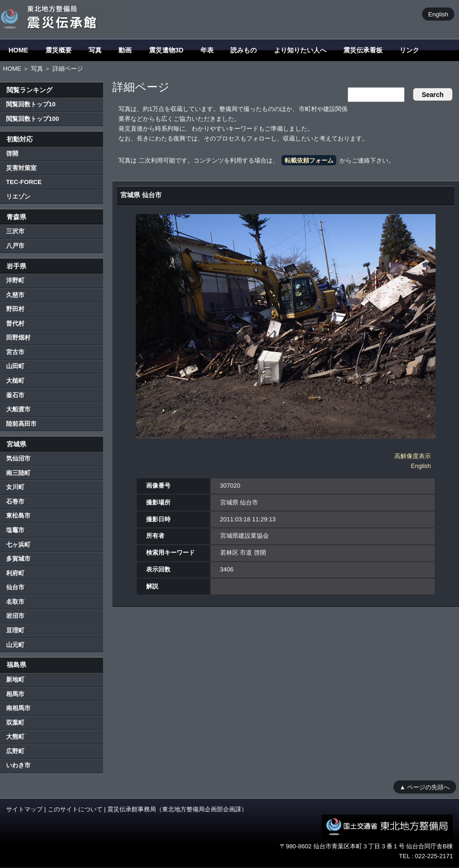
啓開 (12, 153)
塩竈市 (15, 530)
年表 (207, 50)
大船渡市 (18, 409)
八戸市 (15, 246)
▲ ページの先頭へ (425, 787)
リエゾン (18, 197)
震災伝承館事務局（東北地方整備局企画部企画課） (177, 809)
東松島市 (18, 516)
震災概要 (59, 50)
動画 (125, 50)
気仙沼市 (18, 458)
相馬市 (15, 694)
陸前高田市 (21, 424)
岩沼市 (15, 616)
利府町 (15, 573)
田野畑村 (18, 338)
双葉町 (15, 723)
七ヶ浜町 (18, 545)
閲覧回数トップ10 (31, 104)
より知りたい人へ (300, 50)
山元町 (15, 645)
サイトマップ (24, 809)
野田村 (15, 309)
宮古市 (15, 352)
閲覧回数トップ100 (33, 119)
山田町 (15, 366)
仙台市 (15, 587)
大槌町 (15, 381)
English (438, 14)
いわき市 (18, 765)
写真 (95, 50)
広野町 (15, 751)
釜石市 (15, 395)
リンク (409, 50)
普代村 (15, 323)
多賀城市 (18, 559)
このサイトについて (75, 809)
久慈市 (15, 295)
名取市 (15, 602)
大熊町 (15, 737)
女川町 (15, 487)
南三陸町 (18, 473)
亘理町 (15, 630)
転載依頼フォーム (309, 160)
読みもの (244, 50)
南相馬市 (18, 708)
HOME (18, 50)
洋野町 (15, 280)
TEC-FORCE (24, 182)
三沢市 (15, 231)
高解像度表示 (413, 456)
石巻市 (15, 501)
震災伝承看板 (363, 50)
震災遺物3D (166, 50)
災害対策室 (21, 168)
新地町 (15, 679)
